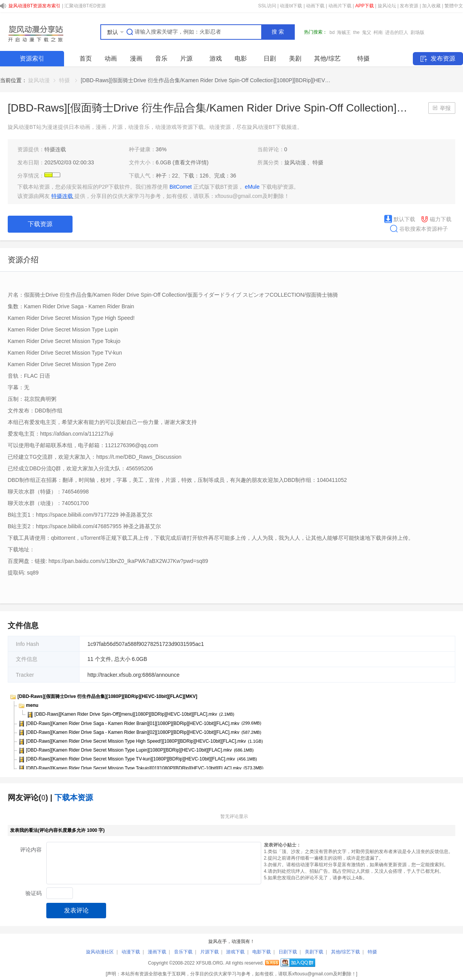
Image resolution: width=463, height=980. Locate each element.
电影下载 (262, 952)
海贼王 (344, 32)
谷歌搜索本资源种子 (416, 229)
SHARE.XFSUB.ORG (35, 32)
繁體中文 (454, 6)
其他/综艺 (327, 58)
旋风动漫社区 (100, 952)
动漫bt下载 (291, 6)
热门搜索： (316, 32)
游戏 (216, 58)
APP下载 (365, 6)
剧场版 (417, 32)
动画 (111, 58)
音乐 (161, 58)
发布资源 (409, 6)
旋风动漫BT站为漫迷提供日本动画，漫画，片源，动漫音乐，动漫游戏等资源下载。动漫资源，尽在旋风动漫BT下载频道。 (155, 127)
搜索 (279, 32)
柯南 (378, 32)
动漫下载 (131, 952)
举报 (445, 108)
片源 (186, 58)
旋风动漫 (39, 80)
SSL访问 (267, 6)
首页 (86, 58)
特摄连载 (55, 149)
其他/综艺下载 (346, 952)
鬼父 (367, 32)
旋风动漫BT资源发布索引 (35, 6)
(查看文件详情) (190, 162)
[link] (39, 80)
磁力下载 (436, 219)
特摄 (363, 58)
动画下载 (315, 6)
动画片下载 (340, 6)
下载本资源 (74, 798)
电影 (241, 58)
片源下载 (210, 952)
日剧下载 (288, 952)
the (356, 32)
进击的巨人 (397, 32)
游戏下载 (235, 952)
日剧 (270, 58)
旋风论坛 (387, 6)
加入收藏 (431, 6)
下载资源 (40, 224)
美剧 (295, 58)
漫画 (136, 58)
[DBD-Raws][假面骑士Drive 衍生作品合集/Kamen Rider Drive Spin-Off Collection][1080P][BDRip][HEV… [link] (205, 80)
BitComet (181, 187)
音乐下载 (183, 952)
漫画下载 (157, 952)
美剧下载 (314, 952)
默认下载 (400, 219)
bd (332, 32)
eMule (253, 187)
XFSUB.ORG (210, 963)
